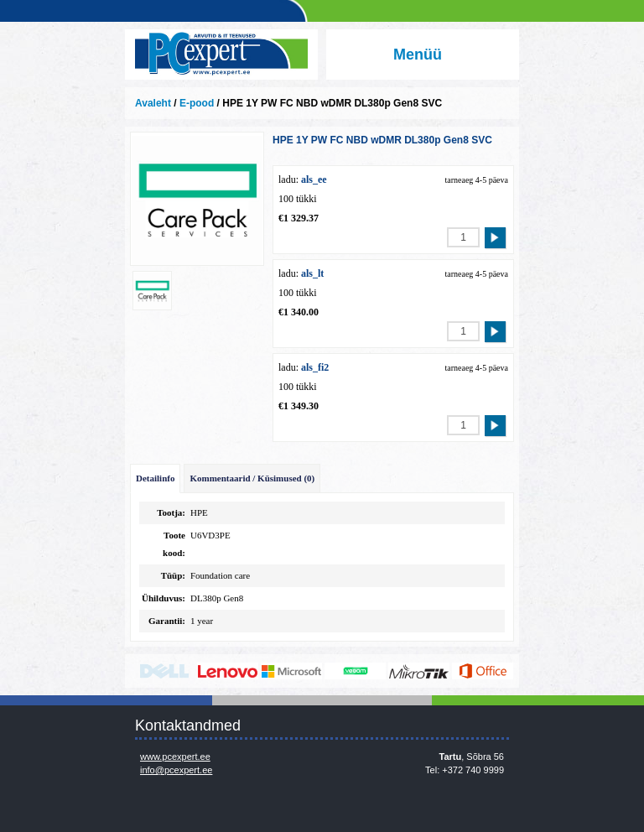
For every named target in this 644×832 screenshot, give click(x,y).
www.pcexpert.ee (175, 757)
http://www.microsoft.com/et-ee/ (291, 671)
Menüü (418, 55)
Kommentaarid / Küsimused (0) (252, 478)
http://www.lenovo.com (228, 671)
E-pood (197, 103)
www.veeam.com (355, 671)
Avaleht (153, 103)
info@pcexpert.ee (176, 770)
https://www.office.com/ (483, 671)
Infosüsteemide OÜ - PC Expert (221, 55)
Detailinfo (155, 478)
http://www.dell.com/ (164, 671)
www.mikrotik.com (419, 671)
